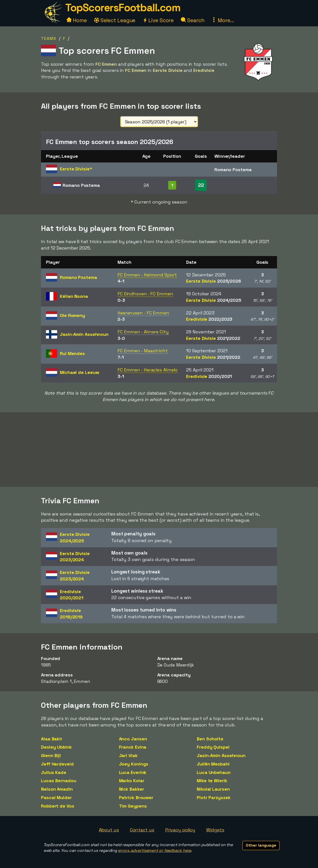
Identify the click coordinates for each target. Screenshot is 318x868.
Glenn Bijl (51, 755)
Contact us (142, 830)
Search (193, 20)
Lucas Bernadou (59, 781)
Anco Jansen (133, 739)
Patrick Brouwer (136, 797)
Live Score (158, 20)
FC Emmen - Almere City (143, 332)
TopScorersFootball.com (123, 8)
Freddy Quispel (213, 747)
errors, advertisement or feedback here (155, 850)
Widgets (215, 830)
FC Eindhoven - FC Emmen (145, 294)
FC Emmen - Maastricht (143, 351)
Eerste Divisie (214, 281)
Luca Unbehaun (214, 772)
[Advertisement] (159, 450)
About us (109, 830)
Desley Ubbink (56, 747)
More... (223, 20)
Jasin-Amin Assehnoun (221, 755)
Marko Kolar (132, 781)
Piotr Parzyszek (214, 797)
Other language (261, 845)
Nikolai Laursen (213, 789)
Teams (49, 38)
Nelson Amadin (57, 789)
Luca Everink (133, 772)
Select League (115, 20)
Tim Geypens (133, 806)
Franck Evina (133, 747)
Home (77, 20)
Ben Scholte (210, 739)
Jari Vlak (128, 755)
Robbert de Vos (58, 806)
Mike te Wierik (212, 781)
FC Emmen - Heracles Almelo (148, 370)
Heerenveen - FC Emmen (143, 313)
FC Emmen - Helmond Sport (147, 275)
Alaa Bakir (52, 739)
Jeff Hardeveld (57, 764)
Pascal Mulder (56, 797)
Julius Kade (54, 772)
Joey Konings (134, 764)
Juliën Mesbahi (213, 764)
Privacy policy (180, 830)
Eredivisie (209, 319)
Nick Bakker (132, 789)
